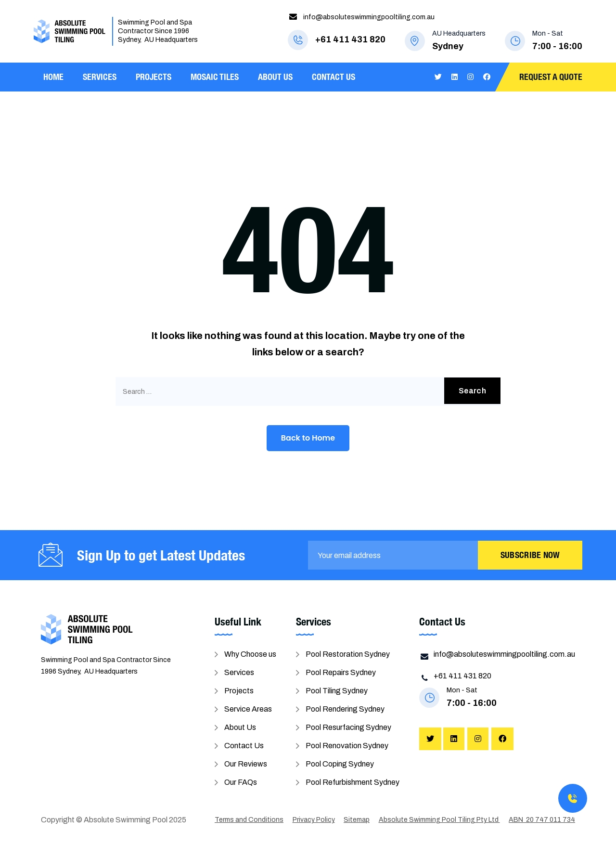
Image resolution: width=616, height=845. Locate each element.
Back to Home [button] (308, 438)
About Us (275, 77)
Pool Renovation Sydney (347, 746)
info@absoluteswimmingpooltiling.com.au (369, 17)
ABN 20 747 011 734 (542, 820)
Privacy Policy (314, 820)
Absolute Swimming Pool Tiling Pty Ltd (439, 820)
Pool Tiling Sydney (337, 691)
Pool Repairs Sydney (341, 672)
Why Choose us (250, 654)
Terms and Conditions (249, 820)
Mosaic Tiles (215, 77)
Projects (154, 77)
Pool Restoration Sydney (348, 654)
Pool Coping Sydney (340, 764)
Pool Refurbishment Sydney (353, 782)
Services (100, 77)
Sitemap (357, 820)
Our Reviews (246, 764)
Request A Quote (551, 77)
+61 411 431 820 (350, 39)
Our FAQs (241, 782)
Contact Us (334, 77)
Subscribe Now (530, 555)
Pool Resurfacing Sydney (348, 727)
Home (53, 77)
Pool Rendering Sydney (345, 709)
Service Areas (248, 709)
